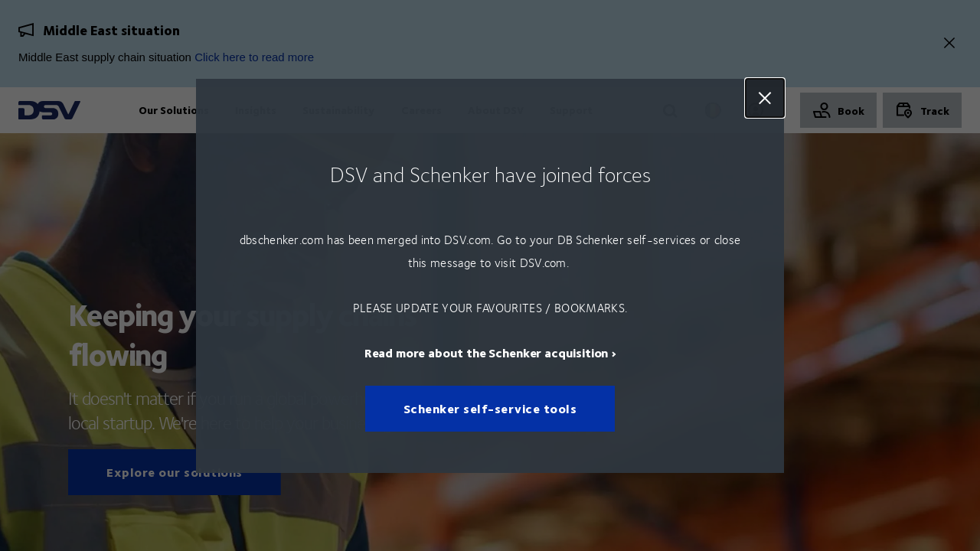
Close (765, 98)
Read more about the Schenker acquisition (487, 352)
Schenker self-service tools (490, 408)
